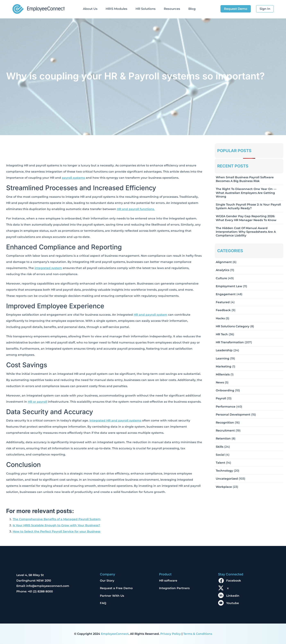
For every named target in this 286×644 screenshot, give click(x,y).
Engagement (226, 294)
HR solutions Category (233, 326)
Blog (192, 9)
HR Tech (222, 334)
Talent (220, 463)
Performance (226, 407)
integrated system (48, 268)
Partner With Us (112, 596)
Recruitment (225, 430)
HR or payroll (37, 402)
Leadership (224, 350)
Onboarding (225, 390)
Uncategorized (227, 479)
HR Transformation (230, 342)
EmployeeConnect (115, 634)
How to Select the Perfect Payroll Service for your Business (57, 531)
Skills (220, 447)
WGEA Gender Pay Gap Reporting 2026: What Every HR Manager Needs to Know (246, 218)
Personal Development (233, 415)
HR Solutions (146, 9)
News (220, 382)
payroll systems (73, 178)
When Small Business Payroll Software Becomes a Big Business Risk (245, 179)
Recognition (225, 423)
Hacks (220, 318)
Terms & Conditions (198, 634)
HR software (168, 581)
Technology (224, 471)
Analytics (223, 270)
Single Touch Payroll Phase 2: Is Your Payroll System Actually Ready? (248, 206)
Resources (172, 9)
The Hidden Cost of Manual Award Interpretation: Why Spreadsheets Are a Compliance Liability (246, 232)
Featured (223, 302)
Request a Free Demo (116, 588)
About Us (90, 9)
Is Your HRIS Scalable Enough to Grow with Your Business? (56, 525)
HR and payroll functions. (136, 209)
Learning (223, 358)
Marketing (224, 366)
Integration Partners (174, 588)
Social (220, 455)
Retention (223, 438)
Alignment (224, 262)
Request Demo (236, 9)
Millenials (223, 374)
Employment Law (229, 286)
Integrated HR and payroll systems (115, 420)
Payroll (221, 398)
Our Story (107, 581)
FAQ (103, 603)
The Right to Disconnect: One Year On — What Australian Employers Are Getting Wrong (246, 193)
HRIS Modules (116, 9)
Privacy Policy (171, 634)
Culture (221, 278)
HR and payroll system (150, 315)
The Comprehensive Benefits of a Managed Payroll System (57, 519)
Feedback (223, 310)
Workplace (224, 487)
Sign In (265, 9)
